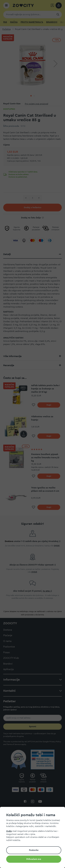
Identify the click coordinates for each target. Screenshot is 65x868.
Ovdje (9, 831)
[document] (34, 838)
